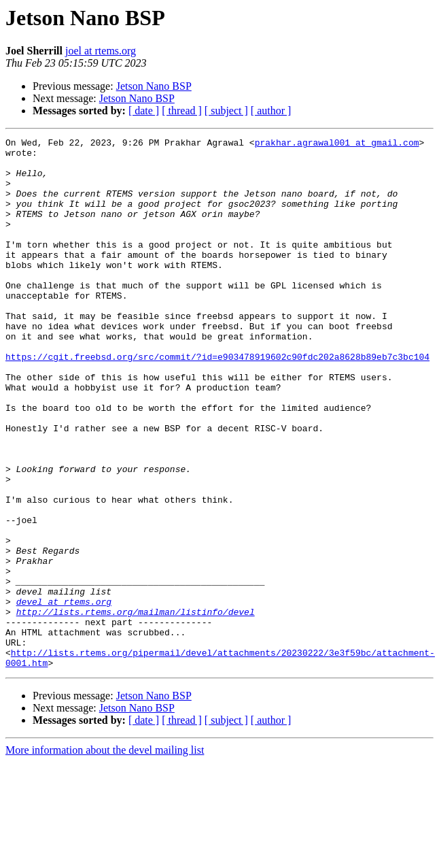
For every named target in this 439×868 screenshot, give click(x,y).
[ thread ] (182, 111)
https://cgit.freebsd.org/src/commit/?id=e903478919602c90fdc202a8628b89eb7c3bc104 (217, 401)
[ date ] (144, 111)
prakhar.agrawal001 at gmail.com (337, 144)
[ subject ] (226, 111)
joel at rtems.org (101, 51)
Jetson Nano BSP (154, 86)
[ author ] (271, 111)
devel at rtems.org (64, 695)
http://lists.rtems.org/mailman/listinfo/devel (136, 707)
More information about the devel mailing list (105, 856)
